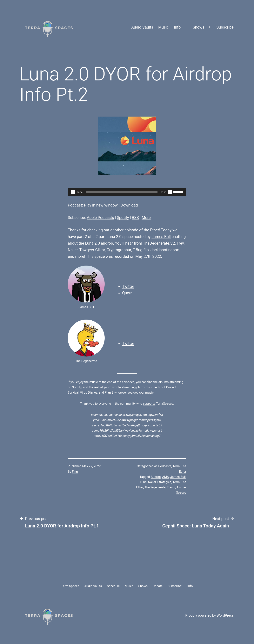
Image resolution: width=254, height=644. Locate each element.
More (146, 218)
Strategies (164, 482)
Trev (180, 243)
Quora (127, 293)
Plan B (109, 393)
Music (164, 27)
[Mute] (170, 192)
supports (149, 404)
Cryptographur (119, 250)
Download (129, 205)
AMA (166, 477)
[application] (127, 192)
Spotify (123, 218)
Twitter (128, 286)
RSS (135, 218)
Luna (89, 243)
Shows (199, 27)
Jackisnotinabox (165, 250)
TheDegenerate (155, 487)
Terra (176, 466)
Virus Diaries (89, 393)
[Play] (73, 192)
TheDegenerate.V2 (159, 243)
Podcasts (165, 466)
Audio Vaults (142, 27)
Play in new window (101, 205)
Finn (75, 472)
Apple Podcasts (100, 218)
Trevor (171, 487)
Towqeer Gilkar (92, 250)
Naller (73, 250)
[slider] (122, 192)
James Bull (161, 237)
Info (177, 27)
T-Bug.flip (141, 250)
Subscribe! (225, 27)
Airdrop (156, 477)
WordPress (225, 615)
